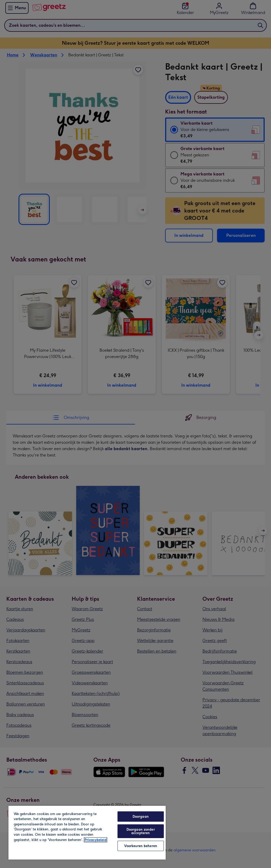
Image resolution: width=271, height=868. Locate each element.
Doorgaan (141, 817)
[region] (87, 832)
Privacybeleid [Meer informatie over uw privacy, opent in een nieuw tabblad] (96, 840)
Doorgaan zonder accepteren (141, 831)
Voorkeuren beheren (141, 846)
